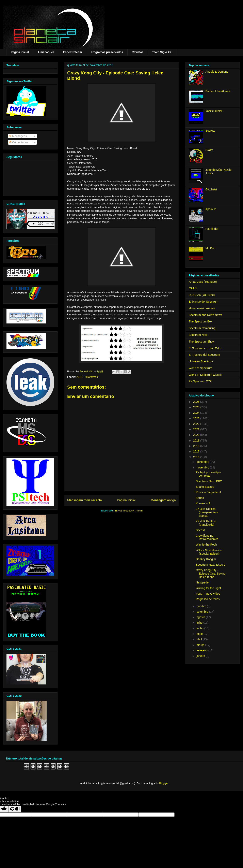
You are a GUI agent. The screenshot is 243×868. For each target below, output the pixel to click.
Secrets (210, 131)
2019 (197, 440)
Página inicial (20, 52)
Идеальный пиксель (202, 308)
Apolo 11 (211, 209)
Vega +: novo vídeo (208, 594)
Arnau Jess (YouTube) (203, 282)
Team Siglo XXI (162, 52)
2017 (197, 451)
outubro (202, 606)
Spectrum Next (198, 335)
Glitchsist (211, 189)
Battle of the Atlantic (218, 91)
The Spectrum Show (202, 342)
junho (200, 628)
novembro (203, 467)
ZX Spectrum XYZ (200, 381)
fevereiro (202, 650)
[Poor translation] (15, 809)
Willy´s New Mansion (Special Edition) (209, 552)
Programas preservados (107, 52)
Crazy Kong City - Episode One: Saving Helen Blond (211, 574)
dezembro (203, 462)
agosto (201, 617)
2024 (197, 413)
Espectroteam (73, 52)
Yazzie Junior (214, 111)
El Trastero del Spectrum (204, 355)
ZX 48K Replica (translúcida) (206, 523)
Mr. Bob (210, 248)
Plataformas (91, 377)
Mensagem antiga (163, 500)
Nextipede (202, 582)
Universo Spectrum (201, 361)
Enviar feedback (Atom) (129, 511)
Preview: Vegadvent (208, 492)
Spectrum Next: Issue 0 (211, 565)
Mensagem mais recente (85, 500)
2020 (197, 435)
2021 (197, 429)
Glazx (209, 150)
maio (200, 634)
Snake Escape (205, 487)
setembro (203, 612)
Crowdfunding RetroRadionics (207, 537)
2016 (79, 377)
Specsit (200, 530)
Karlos (200, 498)
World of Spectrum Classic (205, 375)
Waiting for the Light (208, 588)
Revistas (138, 52)
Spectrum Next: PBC (209, 481)
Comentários (19, 142)
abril (199, 639)
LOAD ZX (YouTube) (202, 295)
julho (200, 623)
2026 (197, 402)
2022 (197, 424)
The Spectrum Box (200, 321)
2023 (197, 418)
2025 (197, 407)
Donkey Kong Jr (206, 559)
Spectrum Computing (202, 328)
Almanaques (46, 52)
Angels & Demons (217, 72)
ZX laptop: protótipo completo (208, 474)
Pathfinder (212, 229)
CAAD (193, 288)
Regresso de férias (208, 599)
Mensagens (18, 136)
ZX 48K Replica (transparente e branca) (207, 512)
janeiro (201, 656)
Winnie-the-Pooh (206, 545)
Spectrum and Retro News (205, 315)
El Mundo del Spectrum (204, 302)
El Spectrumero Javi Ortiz (205, 348)
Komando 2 (203, 503)
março (201, 645)
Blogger (164, 783)
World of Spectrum (200, 368)
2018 (197, 446)
